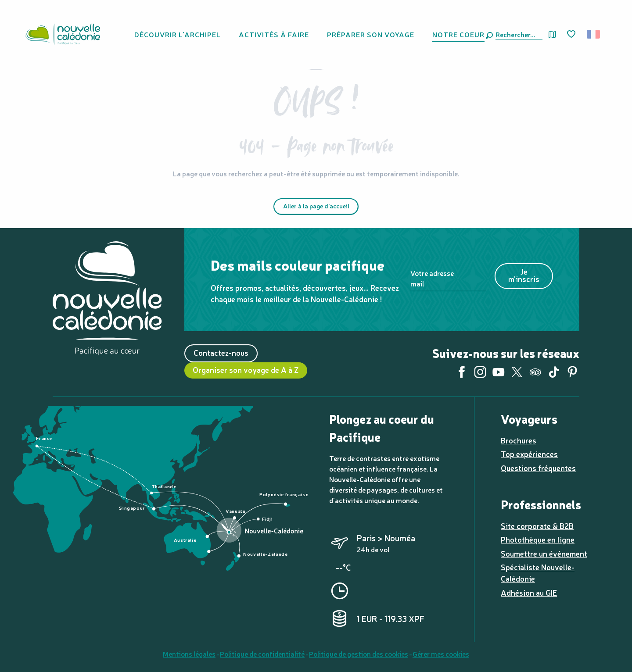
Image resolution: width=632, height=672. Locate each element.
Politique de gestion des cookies (359, 654)
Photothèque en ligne (538, 539)
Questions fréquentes (538, 468)
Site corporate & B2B (537, 526)
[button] (517, 34)
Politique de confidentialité (262, 654)
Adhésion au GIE (529, 592)
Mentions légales (189, 654)
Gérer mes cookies (441, 654)
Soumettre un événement (544, 553)
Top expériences (529, 454)
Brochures (519, 440)
